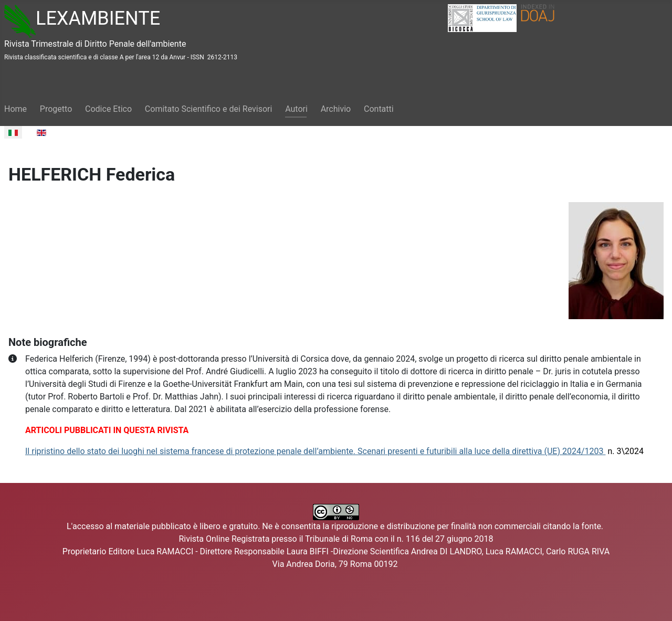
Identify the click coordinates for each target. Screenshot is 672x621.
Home (15, 109)
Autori (296, 109)
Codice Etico (108, 109)
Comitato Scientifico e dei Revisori (209, 109)
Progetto (56, 109)
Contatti (379, 109)
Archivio (336, 109)
